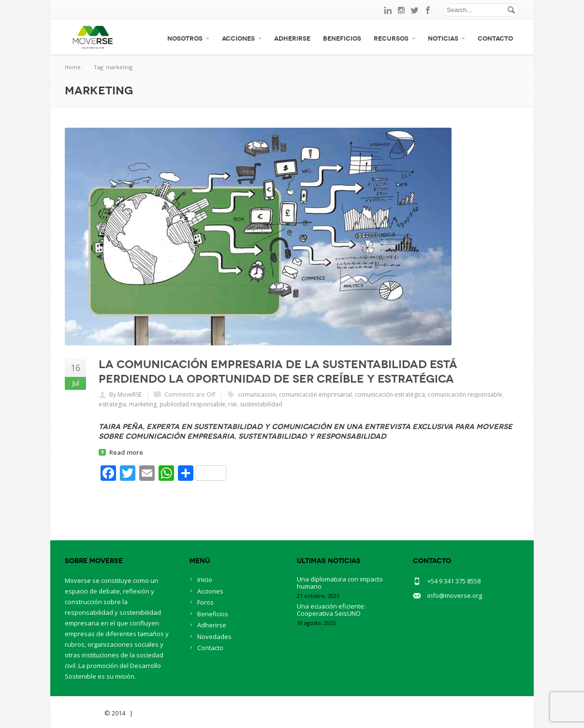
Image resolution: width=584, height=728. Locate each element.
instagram (401, 10)
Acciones (242, 39)
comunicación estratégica (390, 394)
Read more (126, 452)
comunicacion (257, 394)
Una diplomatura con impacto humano (340, 583)
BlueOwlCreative (162, 713)
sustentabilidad (261, 404)
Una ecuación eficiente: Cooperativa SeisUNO (331, 610)
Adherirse (292, 39)
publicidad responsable (192, 404)
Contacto (495, 39)
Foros (205, 602)
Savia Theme (84, 713)
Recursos (394, 39)
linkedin (388, 10)
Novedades (214, 637)
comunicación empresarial (315, 394)
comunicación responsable (465, 394)
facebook (428, 10)
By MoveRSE (125, 394)
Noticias (446, 39)
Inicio (205, 579)
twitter (415, 10)
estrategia (112, 404)
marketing (143, 404)
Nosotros (188, 39)
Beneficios (342, 39)
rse (233, 404)
